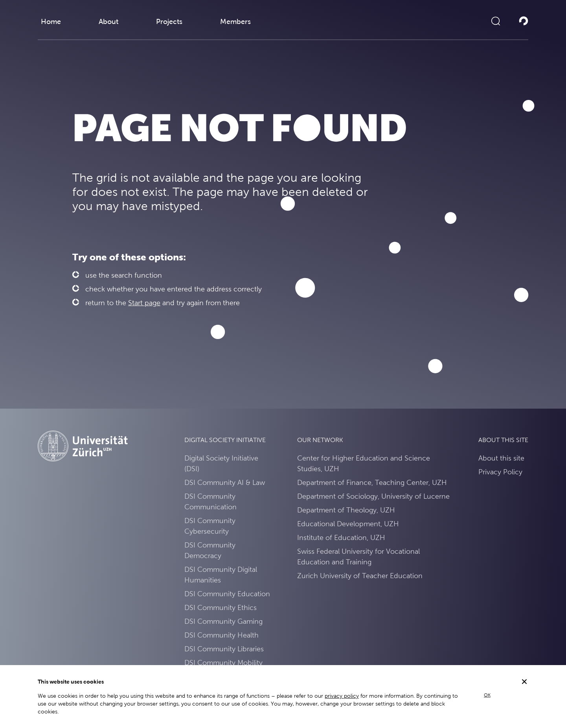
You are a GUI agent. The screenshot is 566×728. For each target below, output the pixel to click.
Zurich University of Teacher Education (360, 576)
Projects (169, 21)
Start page (144, 303)
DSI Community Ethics (221, 607)
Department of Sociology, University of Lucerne (373, 496)
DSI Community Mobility (223, 663)
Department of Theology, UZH (346, 510)
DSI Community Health (221, 635)
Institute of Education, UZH (341, 537)
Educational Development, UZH (348, 524)
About (108, 21)
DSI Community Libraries (224, 649)
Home (51, 21)
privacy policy (342, 696)
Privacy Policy (500, 472)
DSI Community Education (227, 594)
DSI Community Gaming (223, 621)
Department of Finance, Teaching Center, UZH (372, 482)
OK (487, 695)
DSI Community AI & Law (225, 482)
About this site (501, 458)
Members (235, 21)
